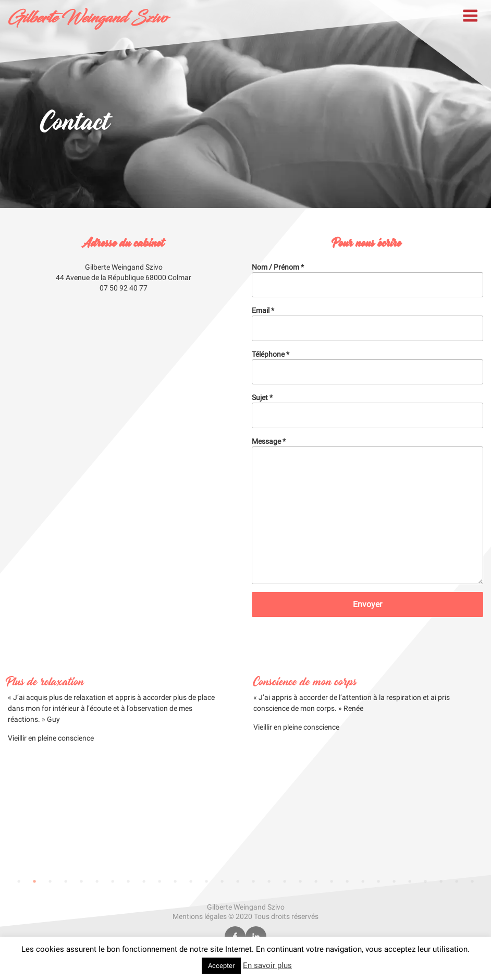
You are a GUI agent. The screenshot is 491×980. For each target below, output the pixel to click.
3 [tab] (50, 881)
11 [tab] (175, 881)
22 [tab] (347, 881)
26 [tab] (410, 881)
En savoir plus (267, 965)
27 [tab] (425, 881)
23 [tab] (363, 881)
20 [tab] (316, 881)
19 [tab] (300, 881)
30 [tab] (472, 881)
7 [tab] (113, 881)
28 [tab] (441, 881)
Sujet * (367, 410)
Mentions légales (200, 916)
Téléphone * (367, 367)
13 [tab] (206, 881)
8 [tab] (128, 881)
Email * (367, 323)
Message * (367, 511)
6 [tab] (97, 881)
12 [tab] (191, 881)
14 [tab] (222, 881)
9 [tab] (144, 881)
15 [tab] (238, 881)
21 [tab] (332, 881)
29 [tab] (457, 881)
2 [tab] (34, 881)
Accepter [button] (221, 966)
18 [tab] (285, 881)
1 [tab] (19, 881)
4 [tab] (66, 881)
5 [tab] (81, 881)
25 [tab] (394, 881)
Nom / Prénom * (367, 280)
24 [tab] (378, 881)
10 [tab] (159, 881)
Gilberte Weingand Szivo (88, 18)
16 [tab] (253, 881)
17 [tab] (269, 881)
